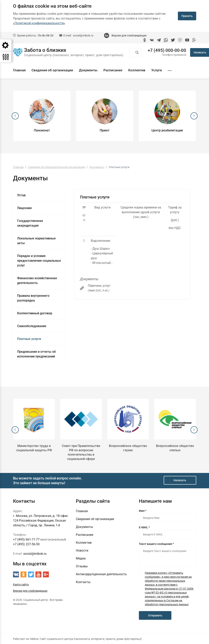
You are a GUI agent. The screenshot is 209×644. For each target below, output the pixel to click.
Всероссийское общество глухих (128, 448)
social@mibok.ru (83, 35)
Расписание (113, 70)
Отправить (155, 615)
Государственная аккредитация (30, 223)
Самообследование (32, 326)
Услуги (157, 70)
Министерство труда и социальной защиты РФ (34, 448)
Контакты (83, 582)
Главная (19, 70)
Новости (82, 550)
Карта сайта (21, 584)
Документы (88, 70)
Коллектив (137, 70)
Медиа (81, 558)
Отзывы (82, 566)
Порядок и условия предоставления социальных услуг (39, 261)
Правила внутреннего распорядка (33, 298)
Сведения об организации (52, 70)
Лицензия (24, 208)
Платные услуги (29, 339)
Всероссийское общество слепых (175, 448)
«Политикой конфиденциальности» (39, 23)
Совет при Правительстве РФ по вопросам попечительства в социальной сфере (81, 452)
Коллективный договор (35, 313)
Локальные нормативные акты (36, 241)
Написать (180, 480)
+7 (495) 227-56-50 (26, 544)
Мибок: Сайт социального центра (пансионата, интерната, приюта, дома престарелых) (86, 639)
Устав (21, 195)
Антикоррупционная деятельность (101, 574)
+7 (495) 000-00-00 (167, 50)
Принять (187, 16)
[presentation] (15, 116)
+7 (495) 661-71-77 (26, 539)
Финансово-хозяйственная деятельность (37, 281)
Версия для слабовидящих (129, 35)
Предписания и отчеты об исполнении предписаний (36, 354)
